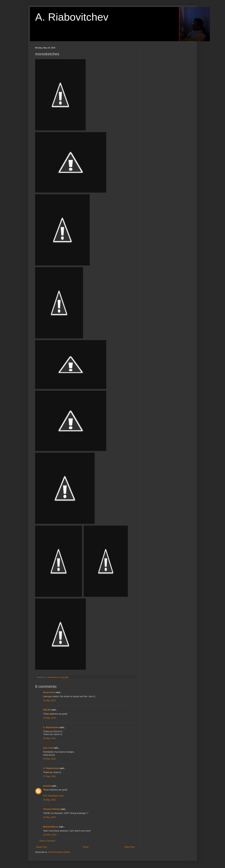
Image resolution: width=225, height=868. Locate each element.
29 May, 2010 (49, 817)
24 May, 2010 (49, 700)
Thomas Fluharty (52, 809)
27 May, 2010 (49, 776)
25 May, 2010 (49, 718)
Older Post (129, 847)
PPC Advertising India (53, 796)
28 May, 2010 (49, 800)
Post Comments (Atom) (59, 852)
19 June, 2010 (50, 835)
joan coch (48, 748)
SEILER (47, 710)
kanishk (47, 786)
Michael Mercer (51, 827)
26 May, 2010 (49, 738)
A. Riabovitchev (72, 17)
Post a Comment (47, 841)
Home (86, 847)
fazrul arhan (49, 692)
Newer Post (41, 847)
